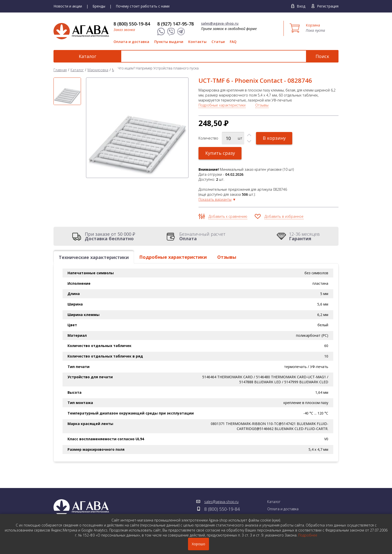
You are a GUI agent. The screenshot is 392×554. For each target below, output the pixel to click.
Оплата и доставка (131, 42)
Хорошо (198, 544)
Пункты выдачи (169, 42)
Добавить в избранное (284, 216)
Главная (60, 70)
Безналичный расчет (202, 236)
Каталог (81, 56)
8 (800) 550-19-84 (132, 24)
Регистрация (328, 6)
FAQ (233, 42)
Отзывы (262, 105)
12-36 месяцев (304, 236)
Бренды (99, 6)
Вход (301, 6)
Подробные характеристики (222, 105)
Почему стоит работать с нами (143, 6)
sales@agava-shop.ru (220, 23)
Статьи (218, 42)
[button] (249, 135)
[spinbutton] (233, 138)
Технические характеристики (94, 257)
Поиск (322, 56)
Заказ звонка (124, 30)
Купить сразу (220, 153)
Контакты (197, 42)
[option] (67, 91)
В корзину (274, 138)
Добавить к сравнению (228, 216)
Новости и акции (68, 6)
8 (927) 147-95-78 (175, 24)
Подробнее (308, 535)
